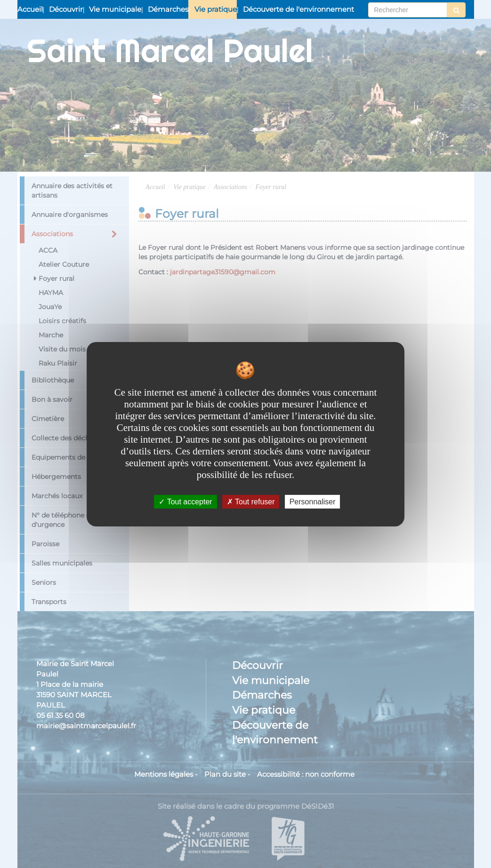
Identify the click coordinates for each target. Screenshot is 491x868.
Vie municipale (115, 9)
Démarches (168, 9)
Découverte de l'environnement (298, 9)
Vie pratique (216, 9)
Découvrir (66, 9)
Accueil (30, 9)
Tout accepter (185, 501)
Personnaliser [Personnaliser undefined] (313, 501)
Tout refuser (251, 501)
